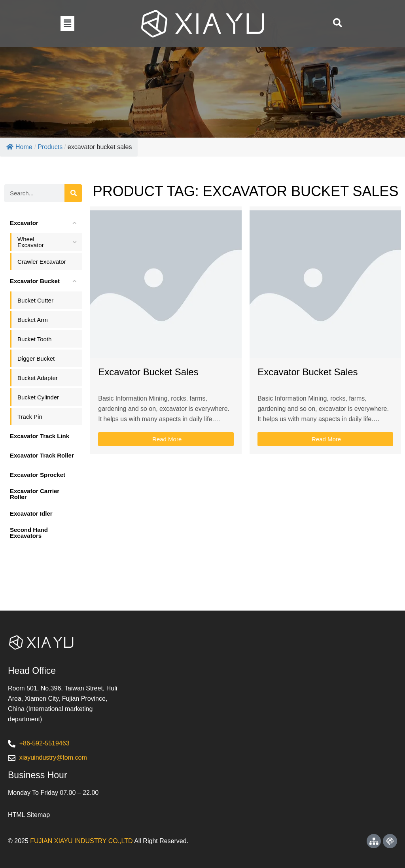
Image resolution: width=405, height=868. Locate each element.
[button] (67, 23)
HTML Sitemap (29, 815)
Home (19, 147)
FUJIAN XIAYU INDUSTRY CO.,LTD (81, 841)
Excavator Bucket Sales (148, 372)
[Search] (73, 193)
